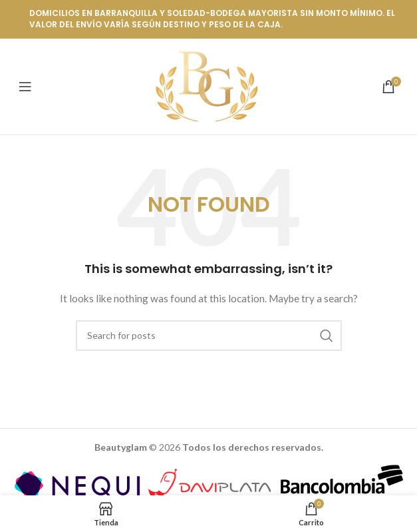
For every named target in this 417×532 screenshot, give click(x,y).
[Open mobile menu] (25, 87)
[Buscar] (209, 336)
